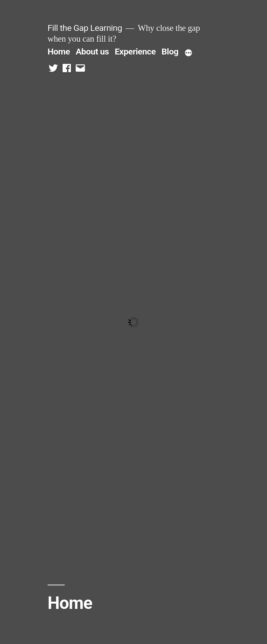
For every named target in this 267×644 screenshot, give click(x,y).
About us (92, 52)
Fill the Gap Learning (85, 28)
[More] (188, 53)
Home (59, 52)
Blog (170, 52)
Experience (135, 52)
